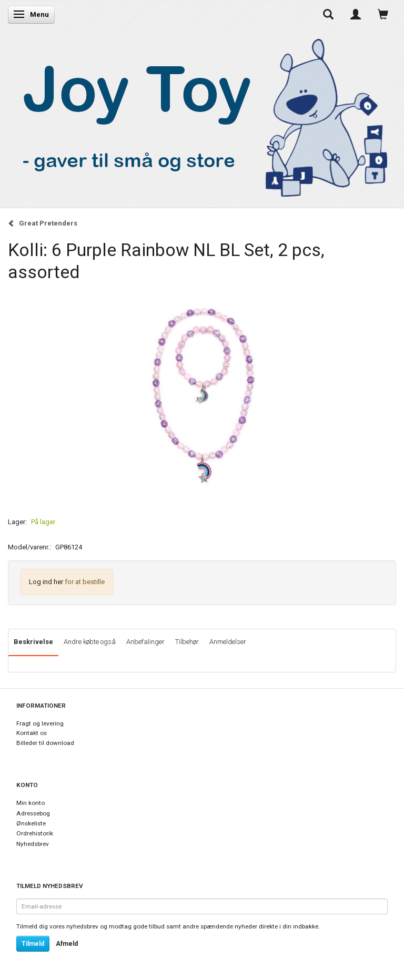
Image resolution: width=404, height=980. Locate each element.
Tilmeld (33, 944)
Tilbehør (187, 642)
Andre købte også (90, 642)
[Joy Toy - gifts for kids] (199, 115)
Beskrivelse (33, 642)
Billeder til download (45, 743)
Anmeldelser (228, 642)
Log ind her (46, 582)
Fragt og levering (40, 723)
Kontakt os (32, 733)
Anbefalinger (145, 642)
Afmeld (67, 944)
